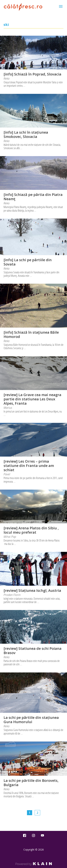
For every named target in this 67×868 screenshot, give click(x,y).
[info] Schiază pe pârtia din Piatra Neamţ (33, 197)
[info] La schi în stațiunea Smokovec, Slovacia (26, 134)
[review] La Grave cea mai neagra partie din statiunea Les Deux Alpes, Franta (32, 399)
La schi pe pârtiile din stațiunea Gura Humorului (31, 720)
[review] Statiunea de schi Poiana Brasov (33, 651)
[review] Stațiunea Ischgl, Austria (32, 590)
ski (6, 25)
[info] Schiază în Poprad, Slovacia (32, 74)
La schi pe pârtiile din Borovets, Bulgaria (31, 783)
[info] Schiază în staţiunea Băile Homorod (31, 334)
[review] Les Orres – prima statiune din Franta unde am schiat (29, 466)
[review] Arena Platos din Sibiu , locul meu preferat (31, 530)
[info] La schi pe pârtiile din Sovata (28, 262)
